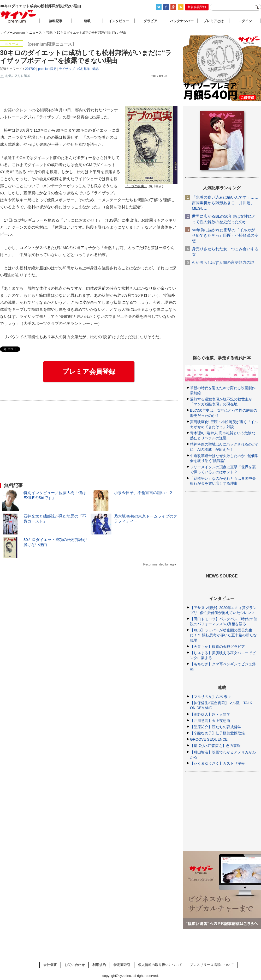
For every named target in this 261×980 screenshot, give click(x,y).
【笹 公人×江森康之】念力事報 (215, 746)
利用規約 (99, 965)
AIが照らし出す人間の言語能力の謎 (223, 262)
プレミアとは (213, 21)
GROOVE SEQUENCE (209, 739)
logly (173, 564)
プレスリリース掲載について (212, 965)
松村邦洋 (84, 69)
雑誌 (96, 69)
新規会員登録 (197, 7)
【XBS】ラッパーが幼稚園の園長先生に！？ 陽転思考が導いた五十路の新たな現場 (223, 635)
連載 (87, 21)
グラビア (150, 21)
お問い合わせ (75, 965)
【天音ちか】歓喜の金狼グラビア (217, 647)
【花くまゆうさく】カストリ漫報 (217, 763)
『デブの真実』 (136, 187)
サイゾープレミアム (19, 17)
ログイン (245, 21)
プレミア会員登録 (89, 372)
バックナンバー (182, 21)
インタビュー (119, 21)
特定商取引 (122, 965)
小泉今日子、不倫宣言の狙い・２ (143, 493)
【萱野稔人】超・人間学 (210, 714)
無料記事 (56, 21)
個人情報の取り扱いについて (160, 965)
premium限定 (47, 69)
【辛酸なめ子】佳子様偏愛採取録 (217, 733)
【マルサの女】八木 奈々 (211, 697)
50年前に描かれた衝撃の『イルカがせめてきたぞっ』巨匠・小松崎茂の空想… (225, 235)
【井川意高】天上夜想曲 (210, 721)
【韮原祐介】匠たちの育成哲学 (216, 727)
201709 (30, 69)
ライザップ (67, 69)
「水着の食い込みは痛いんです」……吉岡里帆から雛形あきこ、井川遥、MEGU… (225, 203)
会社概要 (50, 965)
